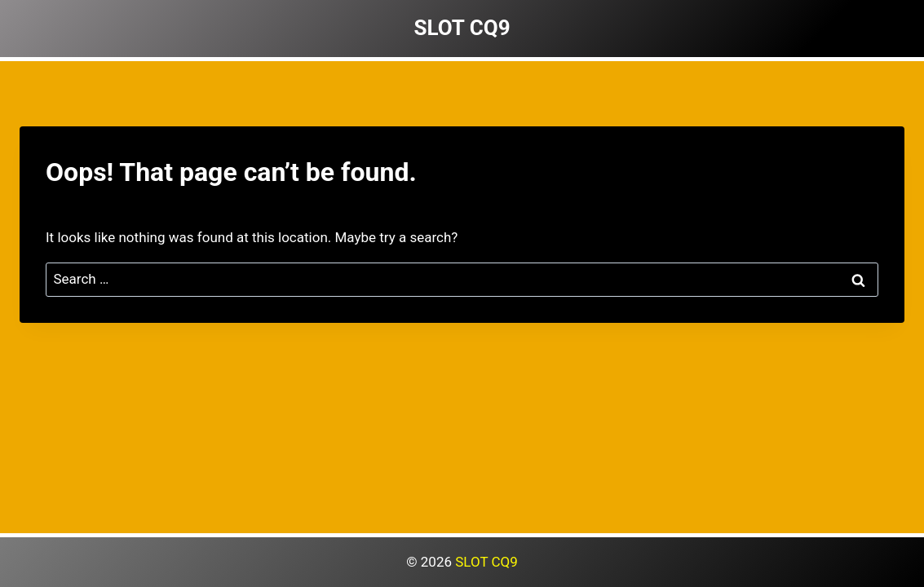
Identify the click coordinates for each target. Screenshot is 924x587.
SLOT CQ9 (486, 562)
